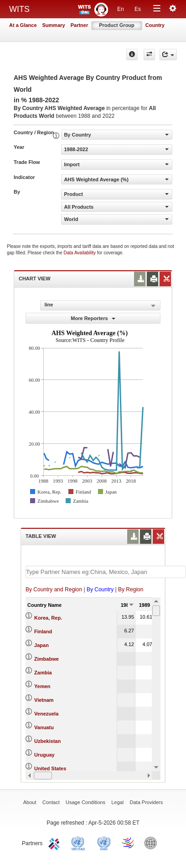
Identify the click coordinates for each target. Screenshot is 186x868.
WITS (19, 9)
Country (155, 25)
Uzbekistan (47, 741)
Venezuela (46, 714)
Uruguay (44, 755)
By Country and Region (54, 589)
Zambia (43, 673)
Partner (80, 25)
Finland (43, 631)
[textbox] (106, 572)
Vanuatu (44, 727)
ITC (56, 842)
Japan (41, 645)
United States (50, 768)
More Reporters (93, 318)
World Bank (153, 842)
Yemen (42, 686)
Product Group (117, 25)
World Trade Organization (129, 842)
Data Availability (80, 253)
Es (138, 9)
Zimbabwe (46, 659)
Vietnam (44, 700)
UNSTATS (104, 842)
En (121, 9)
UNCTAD (80, 842)
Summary (54, 25)
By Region (131, 589)
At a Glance (23, 25)
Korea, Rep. (48, 618)
